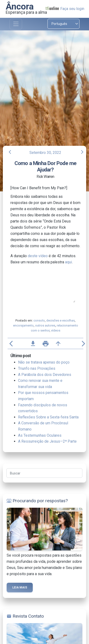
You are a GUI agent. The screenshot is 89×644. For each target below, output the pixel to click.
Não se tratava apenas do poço (44, 362)
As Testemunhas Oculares (40, 435)
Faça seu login (72, 9)
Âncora (20, 6)
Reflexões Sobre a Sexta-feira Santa (48, 417)
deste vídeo (38, 256)
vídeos (56, 330)
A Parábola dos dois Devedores (45, 375)
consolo (39, 320)
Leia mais (20, 587)
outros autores (45, 325)
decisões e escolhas (61, 320)
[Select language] (64, 24)
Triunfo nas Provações (37, 368)
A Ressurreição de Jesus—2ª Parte (47, 441)
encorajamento (23, 325)
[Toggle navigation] (16, 24)
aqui (68, 262)
